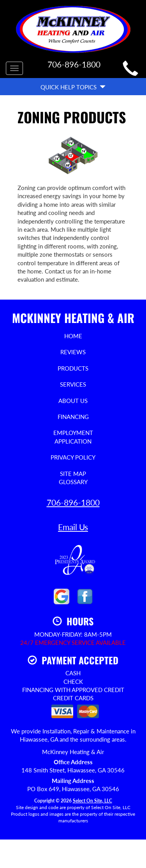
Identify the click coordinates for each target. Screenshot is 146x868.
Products (73, 368)
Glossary (73, 482)
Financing (73, 417)
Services (73, 384)
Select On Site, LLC (92, 801)
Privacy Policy (73, 457)
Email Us (73, 527)
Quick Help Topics (73, 87)
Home (73, 336)
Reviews (73, 352)
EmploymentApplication (73, 437)
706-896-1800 (73, 502)
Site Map (73, 474)
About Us (73, 401)
